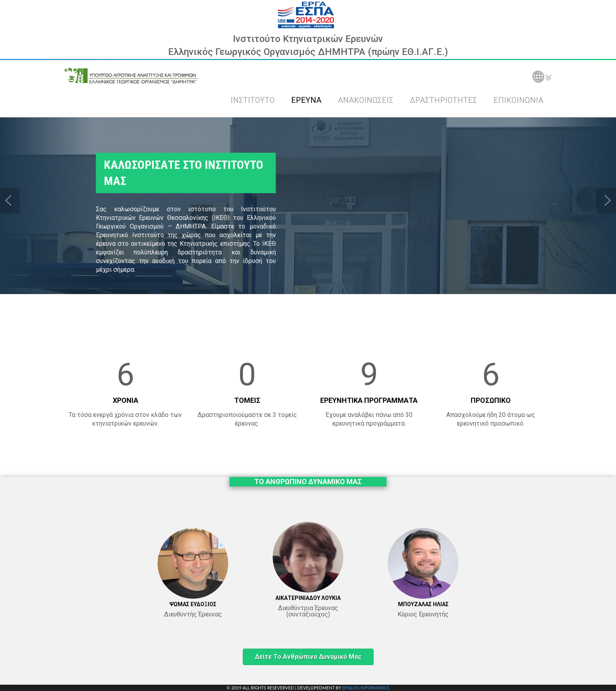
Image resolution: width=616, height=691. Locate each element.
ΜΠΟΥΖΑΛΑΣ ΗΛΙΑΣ (423, 604)
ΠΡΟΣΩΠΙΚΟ (491, 400)
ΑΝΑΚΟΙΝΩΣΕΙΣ (366, 100)
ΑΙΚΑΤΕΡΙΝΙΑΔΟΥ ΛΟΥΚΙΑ (308, 598)
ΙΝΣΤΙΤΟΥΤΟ (253, 100)
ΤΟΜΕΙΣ (247, 400)
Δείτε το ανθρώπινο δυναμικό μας (308, 657)
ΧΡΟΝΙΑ (126, 400)
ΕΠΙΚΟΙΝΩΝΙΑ (518, 100)
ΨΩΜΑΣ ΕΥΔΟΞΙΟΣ (193, 604)
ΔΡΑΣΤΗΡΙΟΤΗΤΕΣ (443, 100)
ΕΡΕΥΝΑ (306, 100)
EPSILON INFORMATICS (365, 688)
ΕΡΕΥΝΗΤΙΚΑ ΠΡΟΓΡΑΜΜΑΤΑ (369, 400)
